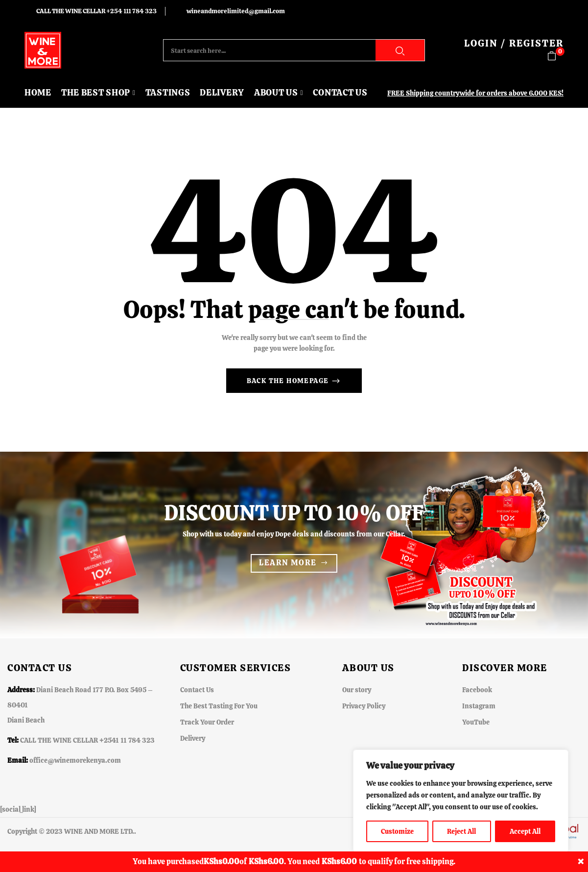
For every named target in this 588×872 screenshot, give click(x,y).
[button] (555, 56)
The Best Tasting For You (219, 706)
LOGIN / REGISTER (514, 43)
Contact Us (197, 690)
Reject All (461, 831)
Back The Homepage (289, 381)
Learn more (288, 563)
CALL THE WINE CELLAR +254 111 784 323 (96, 11)
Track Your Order (207, 722)
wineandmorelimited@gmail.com (236, 11)
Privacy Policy (364, 706)
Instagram (479, 706)
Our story (357, 690)
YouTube (476, 722)
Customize (397, 831)
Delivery (193, 738)
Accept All (525, 831)
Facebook (477, 690)
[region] (461, 801)
